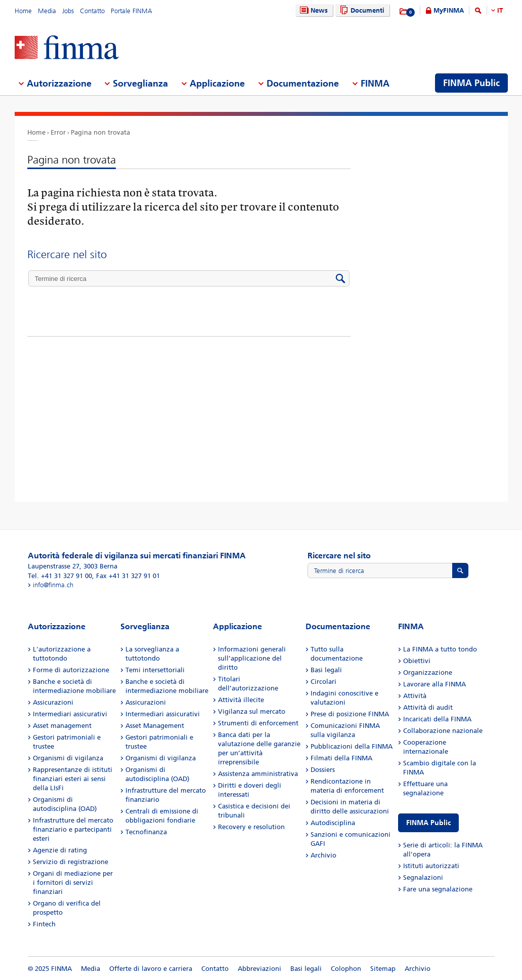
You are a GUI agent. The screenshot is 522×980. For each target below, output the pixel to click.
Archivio (323, 855)
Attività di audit (428, 707)
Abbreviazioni (259, 969)
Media (47, 11)
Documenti (361, 10)
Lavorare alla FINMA (434, 684)
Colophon (346, 969)
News (313, 10)
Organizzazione (428, 672)
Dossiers (323, 770)
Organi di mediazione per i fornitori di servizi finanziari (73, 883)
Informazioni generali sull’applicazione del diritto (252, 658)
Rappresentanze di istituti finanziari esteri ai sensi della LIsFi (73, 779)
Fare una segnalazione (438, 889)
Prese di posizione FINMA (350, 714)
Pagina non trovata (100, 132)
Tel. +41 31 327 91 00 (60, 576)
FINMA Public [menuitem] (471, 83)
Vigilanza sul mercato (252, 711)
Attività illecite (241, 700)
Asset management (62, 726)
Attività (415, 696)
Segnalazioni (423, 877)
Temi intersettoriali (155, 670)
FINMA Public (428, 823)
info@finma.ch (53, 585)
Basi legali (326, 670)
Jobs (68, 11)
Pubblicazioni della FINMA (352, 746)
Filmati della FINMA (341, 758)
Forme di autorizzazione (71, 670)
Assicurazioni (53, 702)
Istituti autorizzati (431, 866)
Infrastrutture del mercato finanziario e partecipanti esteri (73, 829)
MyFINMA (449, 10)
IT (500, 10)
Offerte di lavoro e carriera (151, 969)
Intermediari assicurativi (70, 714)
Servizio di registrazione (71, 862)
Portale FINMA (132, 11)
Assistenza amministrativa (258, 774)
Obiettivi (417, 661)
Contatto (92, 11)
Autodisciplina (333, 823)
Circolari (323, 682)
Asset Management (155, 726)
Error (58, 132)
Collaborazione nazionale (443, 731)
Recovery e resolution (251, 827)
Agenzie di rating (60, 850)
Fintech (44, 924)
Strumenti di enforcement (258, 723)
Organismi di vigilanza (68, 758)
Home (23, 11)
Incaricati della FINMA (437, 719)
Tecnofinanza (146, 832)
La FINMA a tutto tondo (440, 649)
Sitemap (383, 969)
